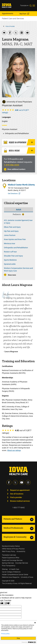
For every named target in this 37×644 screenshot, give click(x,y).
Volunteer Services (22, 563)
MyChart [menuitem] (23, 14)
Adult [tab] (19, 209)
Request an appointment (20, 490)
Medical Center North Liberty (21, 185)
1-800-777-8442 (18, 508)
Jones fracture (10, 235)
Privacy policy (5, 634)
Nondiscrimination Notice (11, 546)
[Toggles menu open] (34, 6)
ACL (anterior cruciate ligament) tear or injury (18, 222)
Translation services (9, 555)
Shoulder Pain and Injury (13, 256)
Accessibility (21, 551)
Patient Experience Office (11, 558)
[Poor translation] (7, 604)
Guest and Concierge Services (12, 560)
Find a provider (16, 497)
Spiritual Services (8, 563)
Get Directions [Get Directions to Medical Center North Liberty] (13, 194)
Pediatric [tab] (17, 214)
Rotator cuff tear (10, 252)
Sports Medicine (10, 260)
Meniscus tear (10, 243)
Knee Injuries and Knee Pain (15, 239)
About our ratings (14, 450)
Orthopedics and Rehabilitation (16, 248)
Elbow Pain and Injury (12, 227)
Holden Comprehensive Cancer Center (15, 575)
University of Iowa (27, 577)
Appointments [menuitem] (8, 13)
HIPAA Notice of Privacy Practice (13, 549)
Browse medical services (20, 501)
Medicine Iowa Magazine (11, 577)
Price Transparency (9, 566)
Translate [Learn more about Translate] (23, 6)
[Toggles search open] (31, 6)
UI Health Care (14, 569)
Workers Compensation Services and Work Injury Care (18, 269)
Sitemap (5, 569)
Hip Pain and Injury (11, 231)
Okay (18, 638)
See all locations (17, 494)
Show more (12, 275)
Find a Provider (10, 26)
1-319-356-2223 (11, 165)
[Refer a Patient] (18, 150)
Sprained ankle (10, 264)
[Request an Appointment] (18, 142)
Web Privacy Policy (9, 551)
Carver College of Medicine (11, 572)
